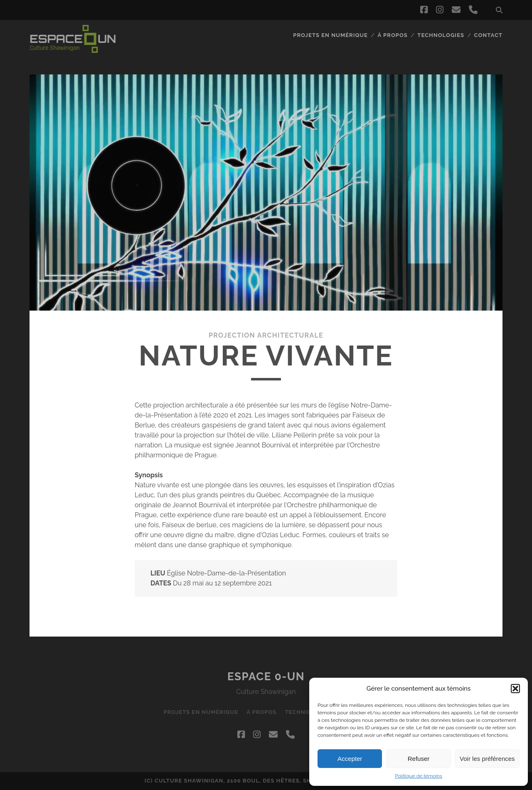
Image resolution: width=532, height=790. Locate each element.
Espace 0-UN (266, 676)
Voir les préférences (487, 759)
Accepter (350, 759)
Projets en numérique (330, 35)
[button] (515, 689)
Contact (488, 35)
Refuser (419, 759)
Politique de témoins (419, 776)
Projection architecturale (266, 335)
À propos (393, 35)
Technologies (441, 35)
